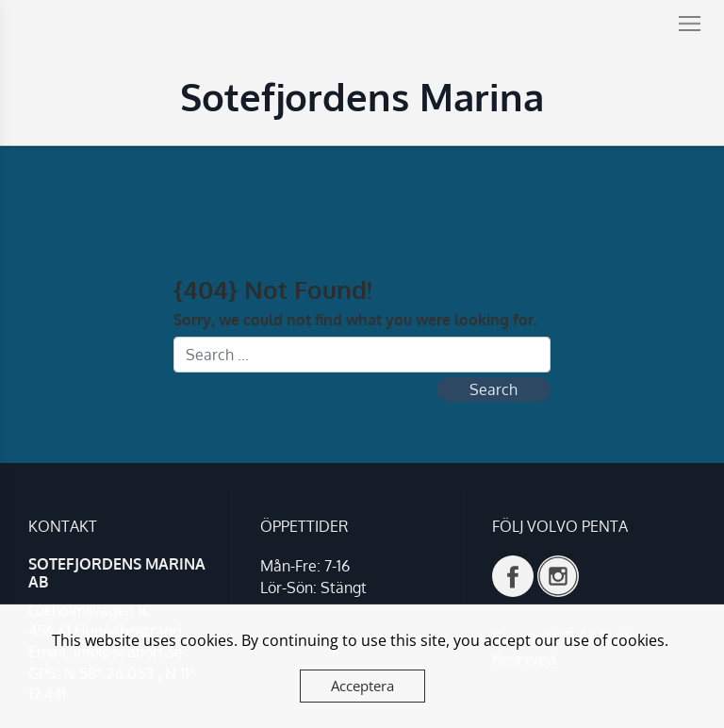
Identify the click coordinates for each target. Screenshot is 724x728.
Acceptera (362, 686)
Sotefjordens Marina (362, 96)
